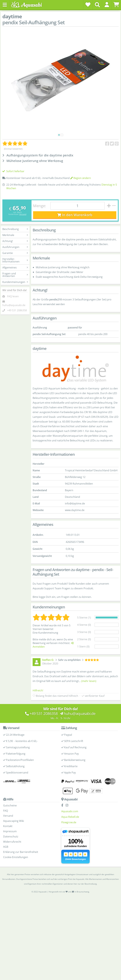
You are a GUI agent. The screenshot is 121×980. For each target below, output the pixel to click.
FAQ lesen (13, 296)
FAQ (6, 811)
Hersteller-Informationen (15, 260)
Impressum (10, 831)
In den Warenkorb (75, 215)
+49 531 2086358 (17, 310)
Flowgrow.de (69, 822)
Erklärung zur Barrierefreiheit (21, 852)
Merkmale (15, 235)
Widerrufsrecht (12, 842)
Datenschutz (11, 836)
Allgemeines (15, 267)
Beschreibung (15, 229)
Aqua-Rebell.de (70, 817)
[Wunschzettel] (88, 5)
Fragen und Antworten (15, 275)
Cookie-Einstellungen (16, 857)
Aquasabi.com (70, 811)
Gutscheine (10, 805)
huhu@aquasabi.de (14, 305)
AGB (6, 847)
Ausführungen (15, 247)
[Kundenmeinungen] (15, 144)
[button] (107, 5)
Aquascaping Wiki (14, 821)
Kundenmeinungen (15, 282)
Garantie (15, 253)
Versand (23, 214)
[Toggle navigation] (5, 5)
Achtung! (15, 241)
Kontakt (8, 826)
